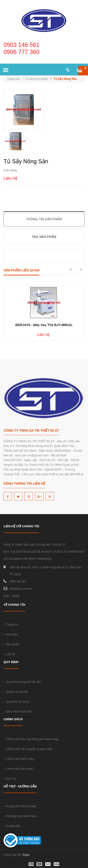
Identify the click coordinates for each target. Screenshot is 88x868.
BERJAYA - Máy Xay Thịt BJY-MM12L (44, 325)
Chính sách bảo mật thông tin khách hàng (31, 739)
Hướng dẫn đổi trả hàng (20, 806)
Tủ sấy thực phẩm (37, 79)
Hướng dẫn (12, 826)
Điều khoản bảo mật (17, 712)
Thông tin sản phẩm (44, 219)
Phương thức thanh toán (20, 816)
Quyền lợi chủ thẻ (16, 692)
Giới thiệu (11, 635)
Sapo (26, 855)
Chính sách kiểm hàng (19, 759)
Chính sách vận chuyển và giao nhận (28, 749)
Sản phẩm (11, 644)
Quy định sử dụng (16, 702)
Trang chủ (15, 79)
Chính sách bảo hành (18, 769)
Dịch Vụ (10, 779)
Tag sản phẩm (44, 237)
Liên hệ (9, 654)
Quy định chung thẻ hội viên (22, 682)
